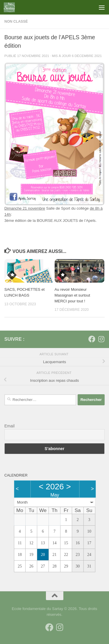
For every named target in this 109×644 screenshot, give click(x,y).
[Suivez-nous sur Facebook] (92, 339)
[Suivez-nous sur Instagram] (101, 339)
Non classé (16, 22)
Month (23, 502)
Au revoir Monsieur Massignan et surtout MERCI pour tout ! (72, 295)
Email (9, 426)
